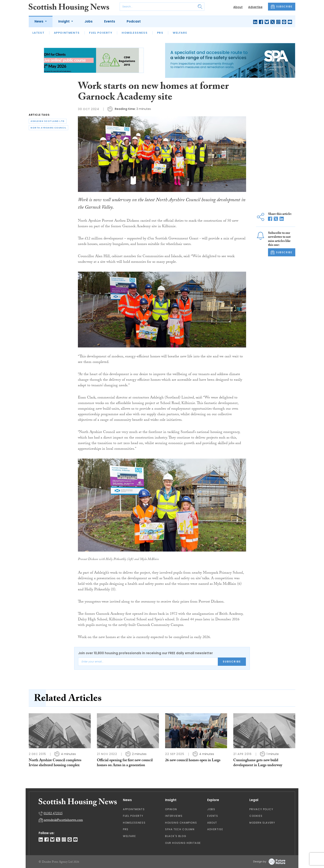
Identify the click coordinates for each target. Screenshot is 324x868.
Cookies (256, 816)
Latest (39, 33)
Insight (64, 21)
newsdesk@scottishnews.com (63, 820)
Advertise (255, 7)
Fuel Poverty (101, 33)
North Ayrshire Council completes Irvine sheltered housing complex (55, 763)
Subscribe (232, 662)
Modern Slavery (262, 823)
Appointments (67, 33)
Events (110, 21)
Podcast (134, 21)
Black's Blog (176, 836)
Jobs (89, 21)
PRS (160, 33)
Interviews (174, 816)
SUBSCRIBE (282, 7)
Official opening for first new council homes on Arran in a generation (125, 763)
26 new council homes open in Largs (193, 761)
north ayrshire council (48, 128)
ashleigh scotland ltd (48, 121)
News (39, 21)
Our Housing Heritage (183, 843)
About (238, 7)
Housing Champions (181, 823)
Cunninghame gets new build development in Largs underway (258, 763)
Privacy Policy (261, 809)
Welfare (180, 33)
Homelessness (135, 33)
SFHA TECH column (180, 829)
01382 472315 (53, 814)
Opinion (171, 809)
